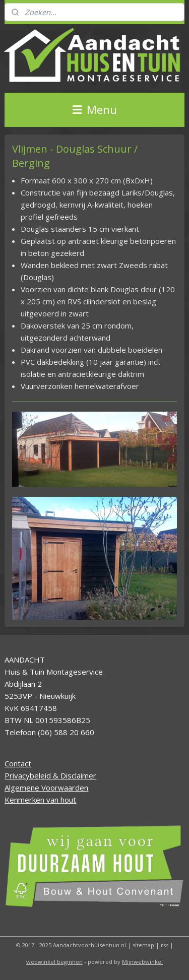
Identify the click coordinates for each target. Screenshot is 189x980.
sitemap (143, 945)
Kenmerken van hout (40, 800)
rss (165, 945)
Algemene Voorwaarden (46, 788)
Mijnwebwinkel (142, 962)
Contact (18, 763)
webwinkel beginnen (54, 962)
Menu (95, 110)
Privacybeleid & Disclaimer (50, 775)
